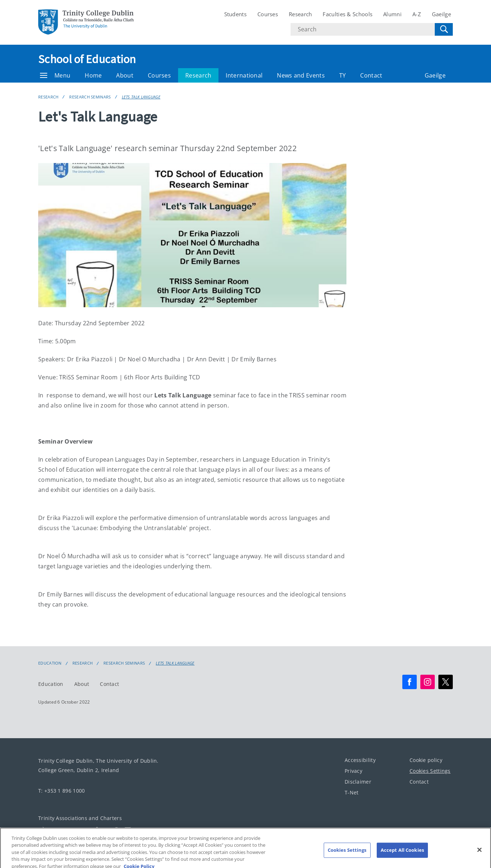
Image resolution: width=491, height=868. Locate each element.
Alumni (392, 14)
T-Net (352, 792)
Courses (268, 14)
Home (93, 75)
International (244, 75)
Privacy (353, 771)
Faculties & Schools (348, 14)
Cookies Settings (430, 771)
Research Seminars (90, 97)
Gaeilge (441, 14)
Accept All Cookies (402, 854)
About (125, 75)
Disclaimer (358, 782)
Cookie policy (426, 760)
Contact (371, 75)
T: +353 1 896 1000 (61, 791)
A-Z (417, 14)
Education (50, 663)
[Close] (479, 854)
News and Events (301, 75)
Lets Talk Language (141, 97)
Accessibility (360, 760)
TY (343, 75)
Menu (55, 75)
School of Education (87, 59)
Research (300, 14)
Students (235, 14)
